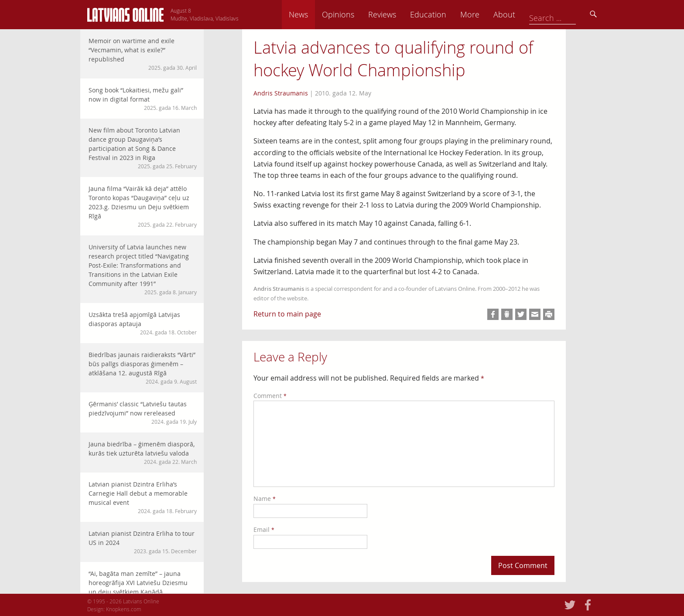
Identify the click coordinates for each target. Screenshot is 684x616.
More (530, 14)
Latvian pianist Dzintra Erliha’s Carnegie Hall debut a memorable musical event (143, 497)
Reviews (443, 14)
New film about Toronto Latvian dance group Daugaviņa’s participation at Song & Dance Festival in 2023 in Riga (143, 148)
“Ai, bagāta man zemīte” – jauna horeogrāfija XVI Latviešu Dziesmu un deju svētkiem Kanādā (143, 587)
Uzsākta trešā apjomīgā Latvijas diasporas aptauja (143, 323)
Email (264, 529)
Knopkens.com (124, 609)
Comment (270, 396)
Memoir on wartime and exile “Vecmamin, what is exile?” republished (143, 54)
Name (265, 499)
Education (489, 14)
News (359, 14)
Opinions (399, 14)
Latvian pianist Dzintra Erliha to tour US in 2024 (143, 542)
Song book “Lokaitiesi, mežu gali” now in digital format (143, 99)
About (565, 14)
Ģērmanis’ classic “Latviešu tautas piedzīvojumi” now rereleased (143, 413)
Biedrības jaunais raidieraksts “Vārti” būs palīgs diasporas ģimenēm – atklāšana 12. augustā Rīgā (143, 368)
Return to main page (287, 314)
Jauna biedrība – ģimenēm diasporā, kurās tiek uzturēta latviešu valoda (143, 453)
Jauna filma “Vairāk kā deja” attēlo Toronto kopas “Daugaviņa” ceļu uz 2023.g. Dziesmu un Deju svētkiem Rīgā (143, 206)
